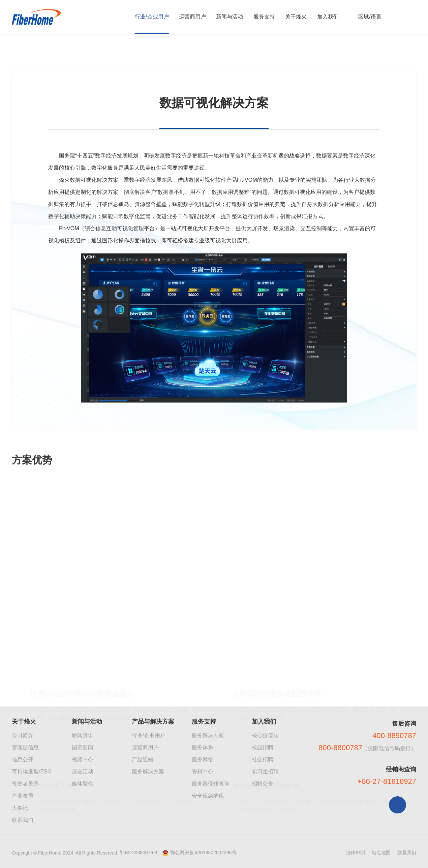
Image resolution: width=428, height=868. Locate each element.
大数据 (75, 55)
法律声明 (356, 853)
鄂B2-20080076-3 (139, 853)
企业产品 (47, 55)
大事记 (20, 808)
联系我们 (23, 820)
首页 (21, 55)
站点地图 (381, 853)
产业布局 (23, 796)
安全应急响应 (208, 796)
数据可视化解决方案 (118, 55)
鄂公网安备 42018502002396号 (203, 853)
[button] (207, 789)
